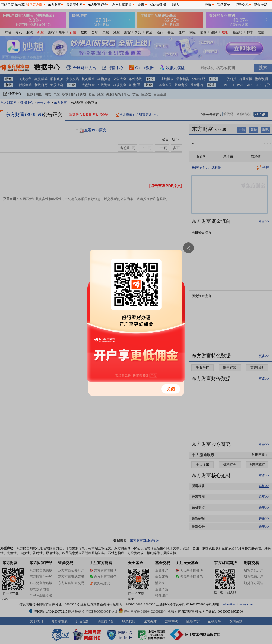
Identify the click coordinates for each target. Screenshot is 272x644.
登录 (208, 5)
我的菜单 (224, 5)
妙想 (141, 5)
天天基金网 (74, 5)
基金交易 (261, 5)
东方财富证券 (97, 5)
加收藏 (20, 5)
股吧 (175, 5)
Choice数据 (158, 5)
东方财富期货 (122, 5)
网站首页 (7, 5)
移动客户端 (34, 5)
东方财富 (54, 5)
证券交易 (242, 5)
